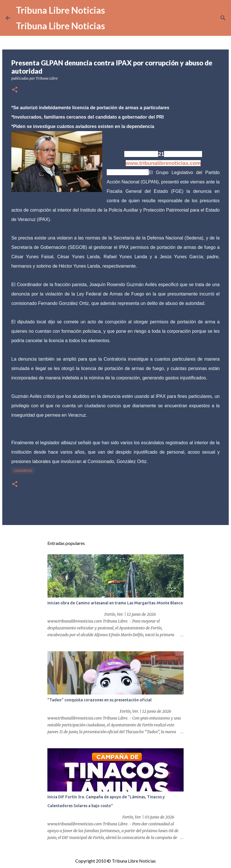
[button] (15, 90)
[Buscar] (223, 18)
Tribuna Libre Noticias (60, 10)
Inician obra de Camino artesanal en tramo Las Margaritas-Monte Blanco (115, 603)
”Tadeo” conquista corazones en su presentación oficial (99, 700)
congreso (23, 471)
